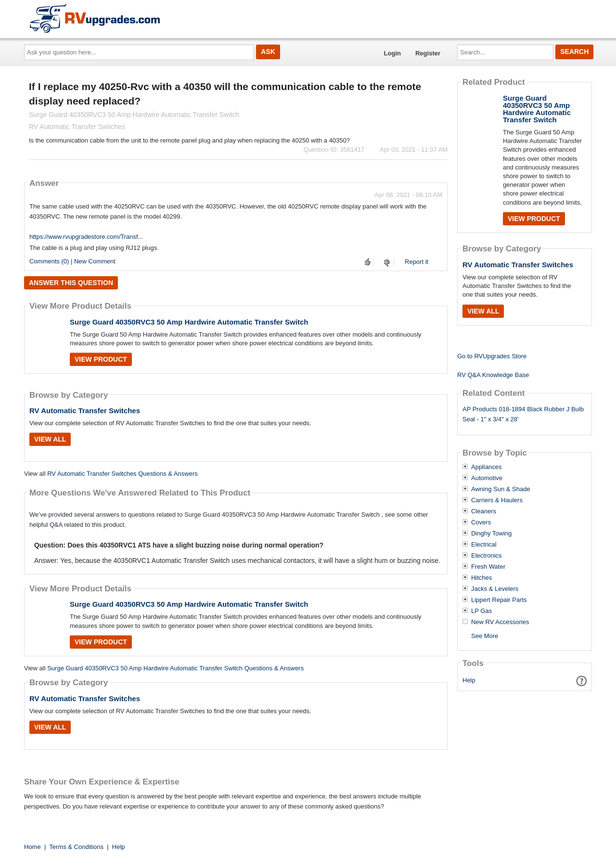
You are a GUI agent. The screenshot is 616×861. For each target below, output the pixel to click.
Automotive (487, 478)
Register (428, 53)
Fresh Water (488, 567)
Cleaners (484, 511)
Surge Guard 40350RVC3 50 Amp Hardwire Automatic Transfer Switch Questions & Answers (175, 668)
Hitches (481, 578)
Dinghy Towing (491, 534)
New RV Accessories (500, 622)
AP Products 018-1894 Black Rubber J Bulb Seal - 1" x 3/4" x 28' (523, 414)
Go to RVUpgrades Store (492, 356)
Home (32, 847)
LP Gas (481, 611)
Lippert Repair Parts (499, 600)
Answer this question (71, 283)
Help (469, 680)
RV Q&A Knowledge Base (493, 375)
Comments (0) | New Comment (72, 261)
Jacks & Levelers (495, 589)
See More (485, 636)
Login (392, 53)
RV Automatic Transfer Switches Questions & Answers (122, 474)
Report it (417, 262)
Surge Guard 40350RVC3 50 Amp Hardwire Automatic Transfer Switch (189, 322)
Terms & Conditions (76, 847)
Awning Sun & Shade (501, 489)
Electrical (484, 545)
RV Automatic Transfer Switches (85, 411)
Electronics (487, 556)
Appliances (487, 467)
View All (50, 439)
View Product (101, 359)
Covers (481, 522)
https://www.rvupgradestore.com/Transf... (86, 237)
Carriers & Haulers (497, 500)
